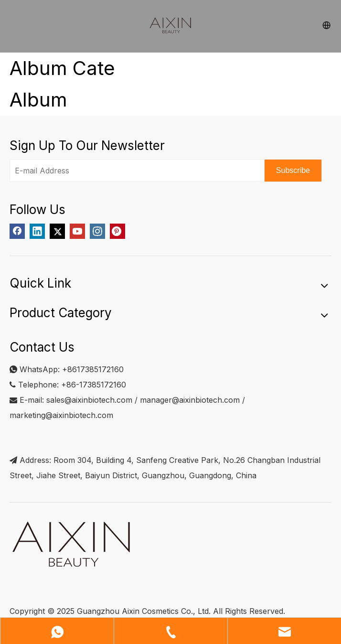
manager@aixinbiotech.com (190, 400)
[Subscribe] (293, 171)
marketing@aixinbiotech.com (61, 415)
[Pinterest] (117, 231)
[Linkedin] (37, 231)
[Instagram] (97, 231)
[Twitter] (57, 231)
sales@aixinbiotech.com (89, 400)
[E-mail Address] (135, 171)
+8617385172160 (93, 369)
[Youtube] (77, 231)
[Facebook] (17, 231)
